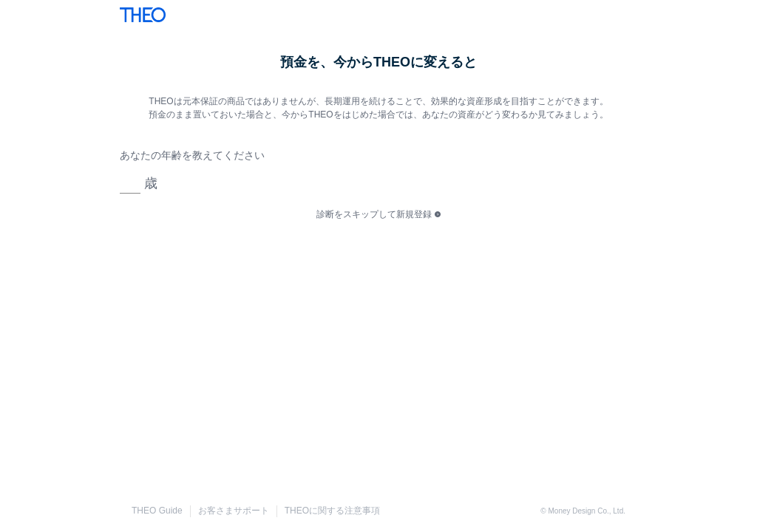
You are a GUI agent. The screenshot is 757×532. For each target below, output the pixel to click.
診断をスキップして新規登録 (374, 214)
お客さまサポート (234, 511)
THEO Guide (157, 511)
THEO (143, 15)
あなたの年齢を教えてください (192, 155)
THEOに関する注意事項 (332, 511)
